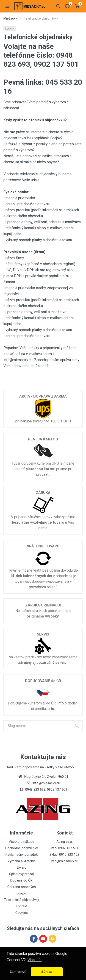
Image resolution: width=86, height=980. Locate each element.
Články (10, 29)
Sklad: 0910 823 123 (64, 855)
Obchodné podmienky (22, 848)
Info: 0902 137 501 (64, 848)
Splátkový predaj (21, 874)
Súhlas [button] (47, 972)
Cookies (22, 913)
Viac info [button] (35, 960)
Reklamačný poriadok (22, 855)
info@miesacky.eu (64, 861)
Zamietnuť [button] (18, 972)
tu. (53, 709)
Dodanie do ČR (21, 880)
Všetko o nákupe (21, 842)
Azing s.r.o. (65, 842)
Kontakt (21, 906)
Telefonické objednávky (21, 900)
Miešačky (10, 18)
